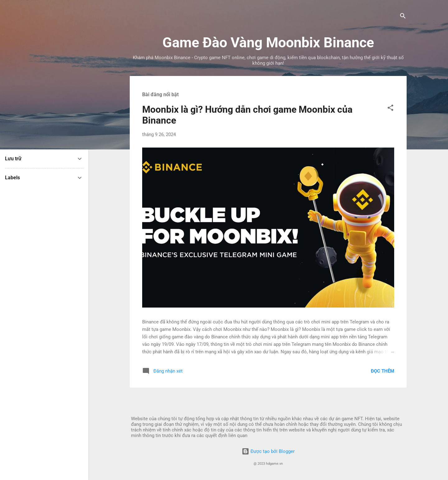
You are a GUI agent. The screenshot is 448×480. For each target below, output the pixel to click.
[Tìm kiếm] (403, 17)
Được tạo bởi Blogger (268, 451)
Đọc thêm (383, 371)
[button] (390, 109)
